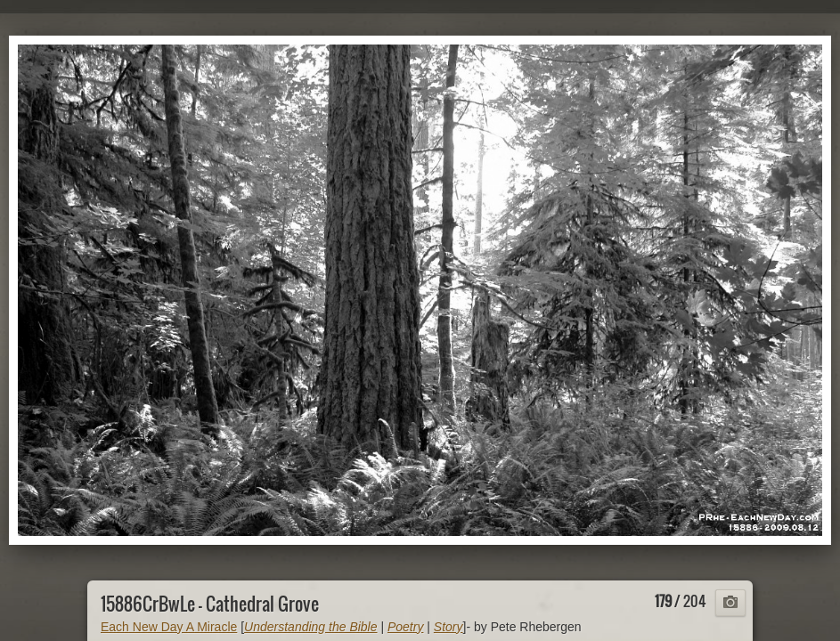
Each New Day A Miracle (169, 627)
